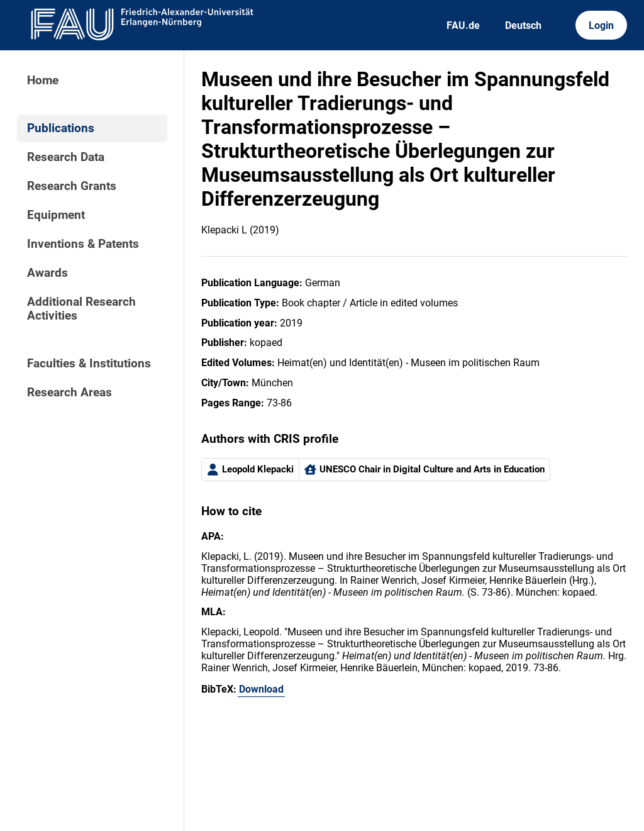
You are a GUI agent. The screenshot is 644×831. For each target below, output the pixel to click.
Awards (47, 273)
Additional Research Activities (81, 309)
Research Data (66, 157)
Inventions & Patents (83, 244)
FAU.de (463, 25)
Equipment (56, 215)
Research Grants (72, 186)
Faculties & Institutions (89, 364)
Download (261, 689)
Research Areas (69, 393)
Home (43, 81)
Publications (61, 128)
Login (601, 25)
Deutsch (523, 25)
